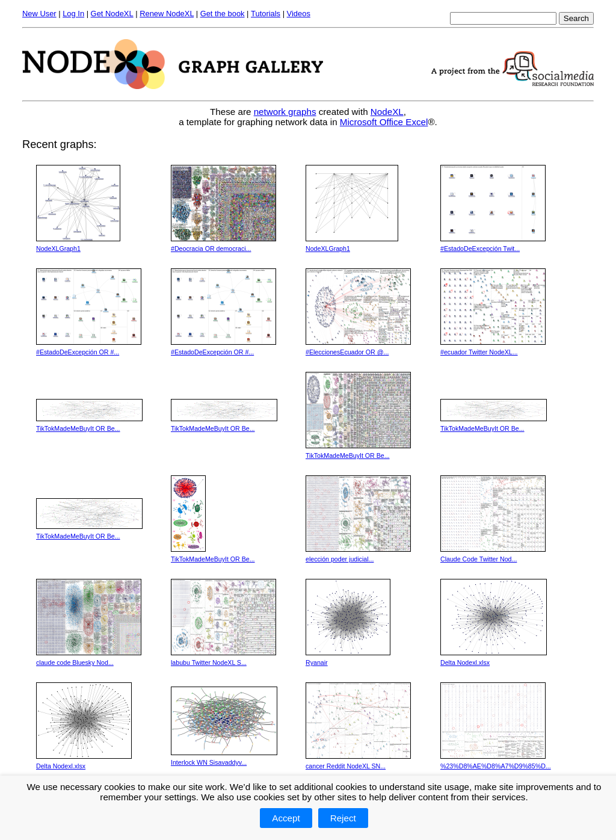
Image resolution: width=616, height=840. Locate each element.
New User (39, 14)
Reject (343, 818)
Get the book (223, 14)
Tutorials (266, 14)
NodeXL (387, 112)
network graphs (285, 112)
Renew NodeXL (167, 14)
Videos (299, 14)
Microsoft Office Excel (384, 122)
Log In (73, 14)
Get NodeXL (112, 14)
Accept (286, 818)
